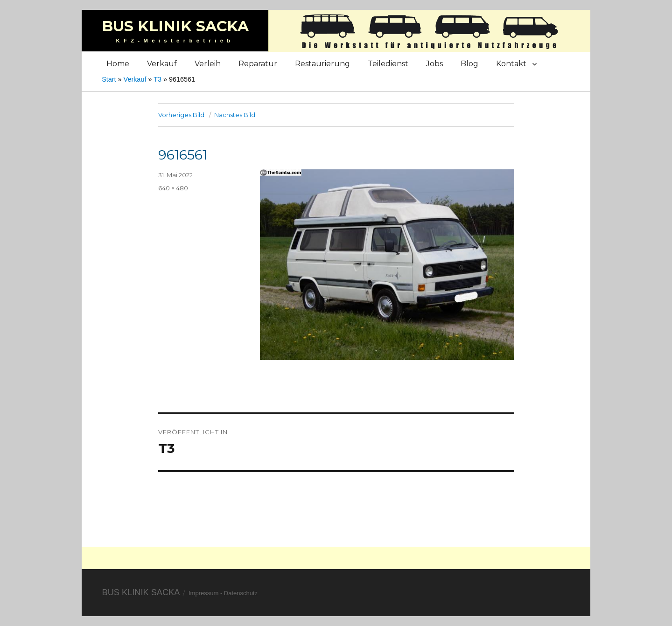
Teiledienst (388, 64)
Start (109, 79)
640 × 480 (173, 188)
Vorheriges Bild (181, 115)
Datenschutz (241, 593)
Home (118, 64)
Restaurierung (322, 64)
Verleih (208, 64)
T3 (157, 79)
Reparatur (258, 64)
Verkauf (162, 64)
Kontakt (511, 64)
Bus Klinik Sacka (175, 26)
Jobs (434, 64)
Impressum (203, 593)
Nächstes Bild (235, 115)
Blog (469, 64)
